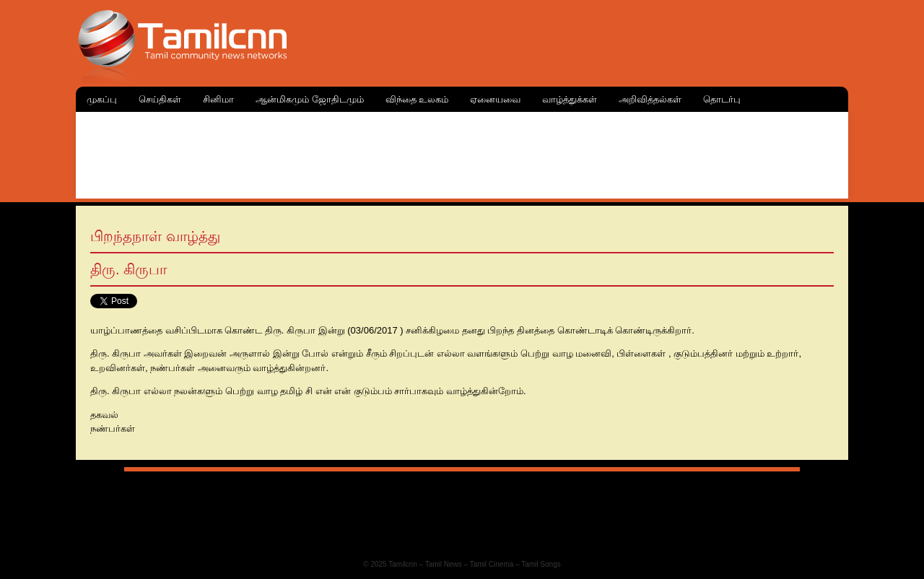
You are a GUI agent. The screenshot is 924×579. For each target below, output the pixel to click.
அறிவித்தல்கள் (650, 99)
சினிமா (218, 99)
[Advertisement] (462, 152)
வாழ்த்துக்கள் (570, 99)
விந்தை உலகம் (417, 99)
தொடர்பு (722, 99)
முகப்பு (102, 99)
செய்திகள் (160, 99)
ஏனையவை (495, 99)
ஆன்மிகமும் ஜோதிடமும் (310, 99)
